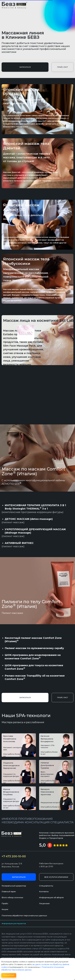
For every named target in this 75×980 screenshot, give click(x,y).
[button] (25, 67)
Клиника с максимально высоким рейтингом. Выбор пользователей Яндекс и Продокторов (57, 835)
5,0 (42, 845)
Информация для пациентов (14, 924)
